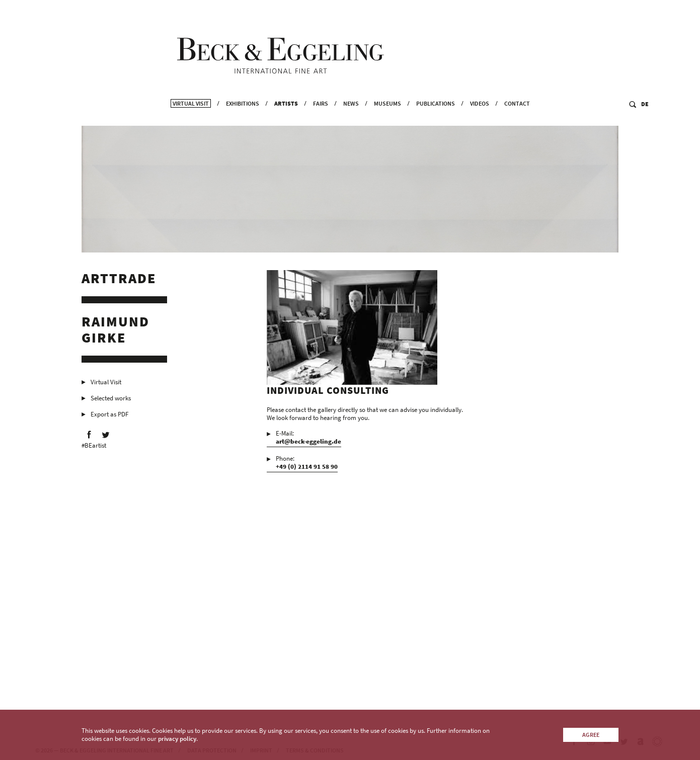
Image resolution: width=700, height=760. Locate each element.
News (351, 116)
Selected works (111, 401)
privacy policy (177, 739)
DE (645, 116)
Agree (591, 735)
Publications (436, 116)
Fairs (321, 116)
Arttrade (119, 281)
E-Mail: (308, 440)
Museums (387, 116)
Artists (286, 116)
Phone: (307, 465)
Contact (517, 116)
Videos (480, 116)
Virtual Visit (191, 116)
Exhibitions (243, 116)
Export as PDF (109, 417)
